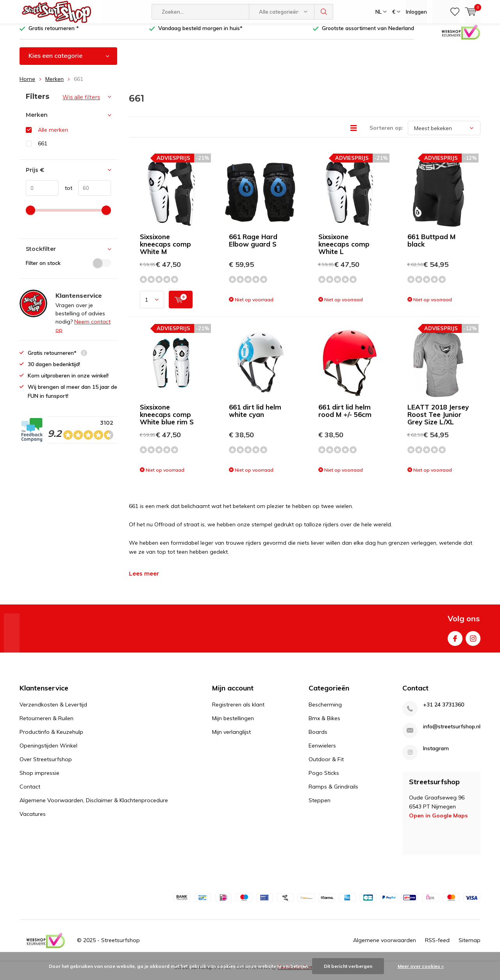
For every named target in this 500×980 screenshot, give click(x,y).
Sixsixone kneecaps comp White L (344, 250)
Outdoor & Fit (326, 765)
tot (65, 194)
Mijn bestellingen (233, 724)
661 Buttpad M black (431, 246)
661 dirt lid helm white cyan (255, 417)
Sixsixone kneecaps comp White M (165, 250)
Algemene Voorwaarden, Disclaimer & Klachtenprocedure (94, 806)
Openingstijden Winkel (48, 751)
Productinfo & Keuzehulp (51, 737)
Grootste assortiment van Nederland (368, 34)
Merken (54, 85)
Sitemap (470, 946)
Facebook (455, 643)
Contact (30, 792)
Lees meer (144, 579)
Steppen (320, 806)
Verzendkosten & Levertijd (53, 710)
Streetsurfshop (121, 946)
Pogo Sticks (324, 778)
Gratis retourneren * (54, 34)
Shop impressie (39, 778)
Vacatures (33, 819)
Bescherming (325, 710)
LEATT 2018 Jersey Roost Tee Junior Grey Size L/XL (438, 420)
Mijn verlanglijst (231, 737)
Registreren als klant (238, 710)
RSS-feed (437, 946)
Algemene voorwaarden (385, 946)
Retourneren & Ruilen (46, 724)
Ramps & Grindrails (333, 792)
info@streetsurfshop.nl (452, 732)
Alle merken (53, 136)
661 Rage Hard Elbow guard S (253, 246)
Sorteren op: (387, 134)
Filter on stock (68, 269)
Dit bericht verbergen (348, 966)
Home (27, 85)
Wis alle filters (81, 103)
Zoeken (324, 12)
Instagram (473, 643)
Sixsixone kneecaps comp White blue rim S (167, 420)
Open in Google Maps (438, 821)
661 (43, 149)
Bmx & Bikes (324, 724)
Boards (318, 737)
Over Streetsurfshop (46, 765)
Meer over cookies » (421, 966)
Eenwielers (322, 751)
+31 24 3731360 (444, 710)
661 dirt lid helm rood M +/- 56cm (345, 417)
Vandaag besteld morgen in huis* (200, 34)
